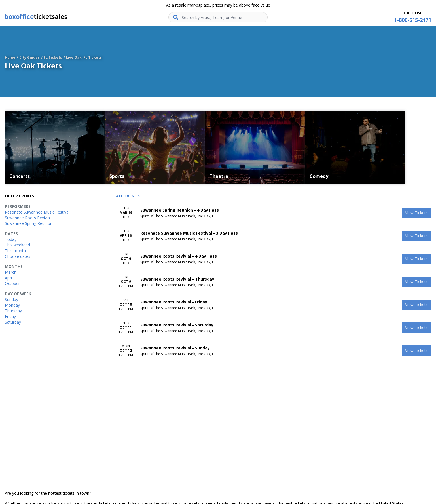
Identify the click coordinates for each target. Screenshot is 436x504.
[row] (274, 213)
